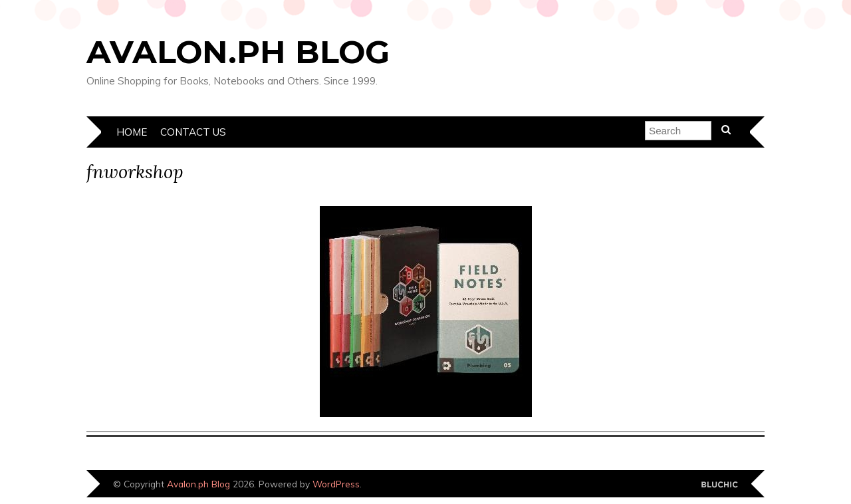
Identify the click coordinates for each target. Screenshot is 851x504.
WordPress (336, 484)
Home (132, 132)
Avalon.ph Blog (238, 52)
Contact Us (193, 132)
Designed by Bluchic (720, 485)
